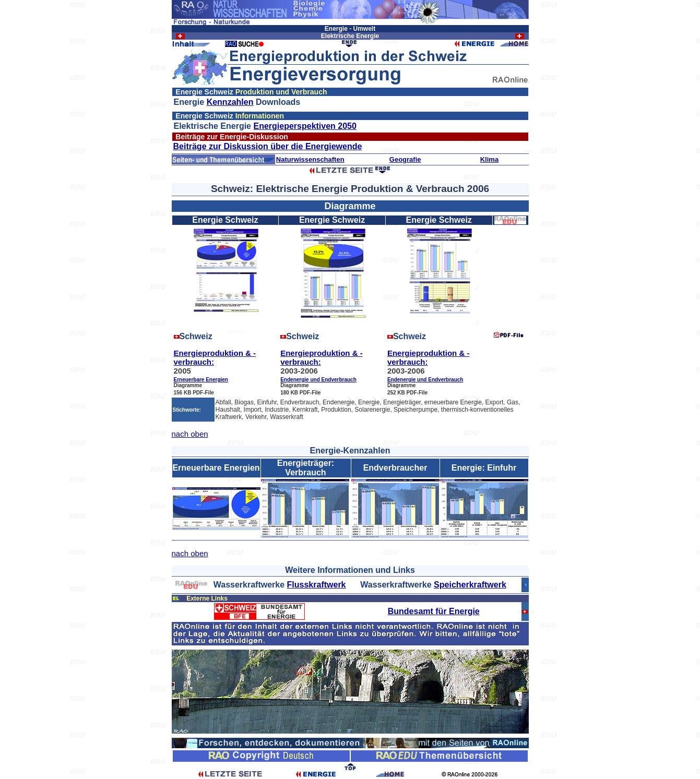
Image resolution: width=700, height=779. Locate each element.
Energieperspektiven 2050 (305, 126)
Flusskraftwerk (317, 585)
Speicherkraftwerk (470, 585)
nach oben (190, 434)
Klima (489, 159)
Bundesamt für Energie (434, 611)
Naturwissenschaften (310, 159)
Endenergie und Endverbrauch (318, 380)
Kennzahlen (230, 102)
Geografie (405, 159)
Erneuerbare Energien (201, 380)
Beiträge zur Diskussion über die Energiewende (268, 146)
